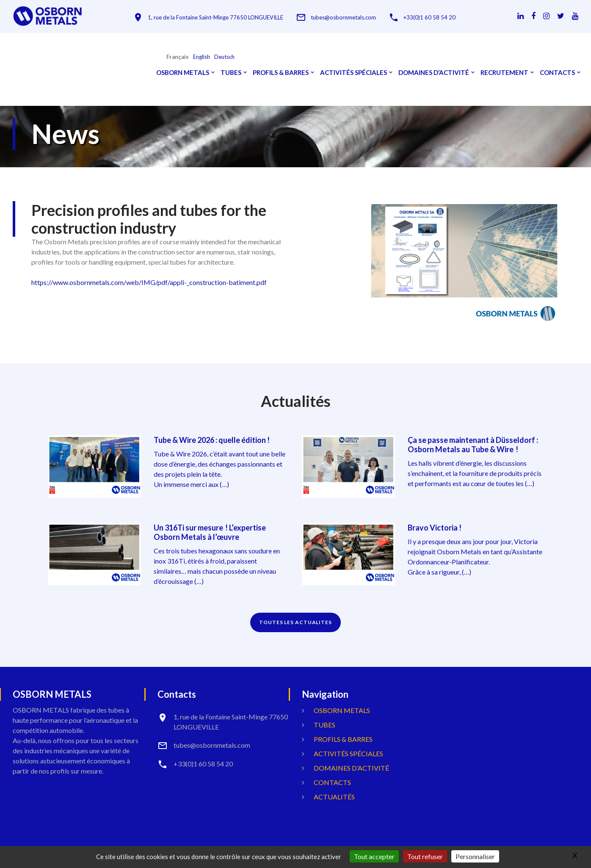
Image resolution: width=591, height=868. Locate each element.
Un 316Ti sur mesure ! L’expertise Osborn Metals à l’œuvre (210, 532)
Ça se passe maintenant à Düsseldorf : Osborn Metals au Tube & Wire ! (473, 445)
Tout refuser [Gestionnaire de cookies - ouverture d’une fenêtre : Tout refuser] (425, 856)
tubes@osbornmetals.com (343, 18)
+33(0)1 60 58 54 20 (429, 18)
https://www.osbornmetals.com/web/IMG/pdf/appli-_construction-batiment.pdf (149, 282)
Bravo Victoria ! (435, 528)
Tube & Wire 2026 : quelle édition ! (212, 440)
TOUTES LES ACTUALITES (295, 622)
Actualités (334, 797)
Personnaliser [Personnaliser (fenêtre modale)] (475, 856)
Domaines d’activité (434, 73)
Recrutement (504, 73)
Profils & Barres (281, 73)
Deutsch (224, 57)
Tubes (231, 73)
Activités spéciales (353, 73)
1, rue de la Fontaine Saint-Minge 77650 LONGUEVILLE (215, 18)
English (202, 57)
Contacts (557, 73)
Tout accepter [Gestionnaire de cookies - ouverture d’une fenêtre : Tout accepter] (374, 856)
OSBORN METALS (183, 73)
